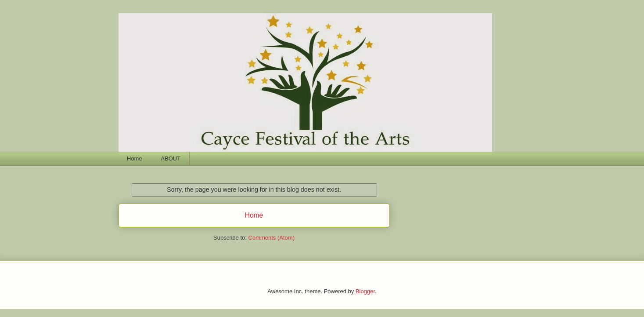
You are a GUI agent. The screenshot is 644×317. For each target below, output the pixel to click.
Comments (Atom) (272, 238)
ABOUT (171, 158)
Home (135, 158)
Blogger (365, 291)
